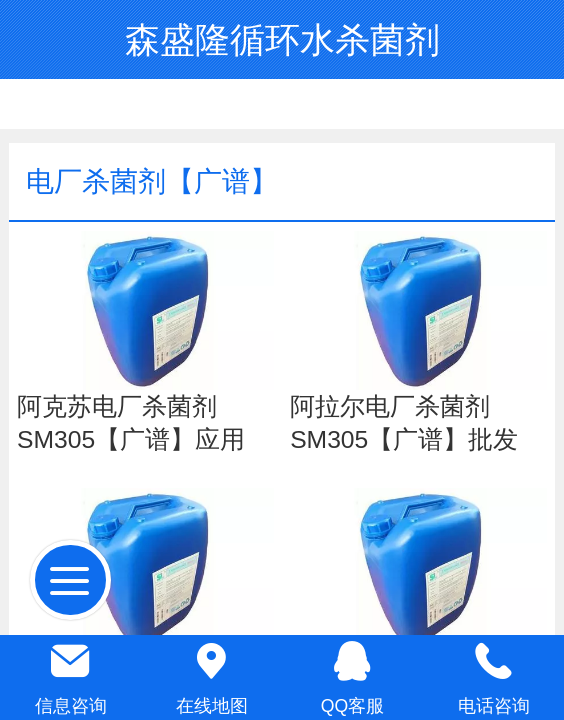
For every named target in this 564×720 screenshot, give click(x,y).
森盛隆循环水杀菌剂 (282, 39)
